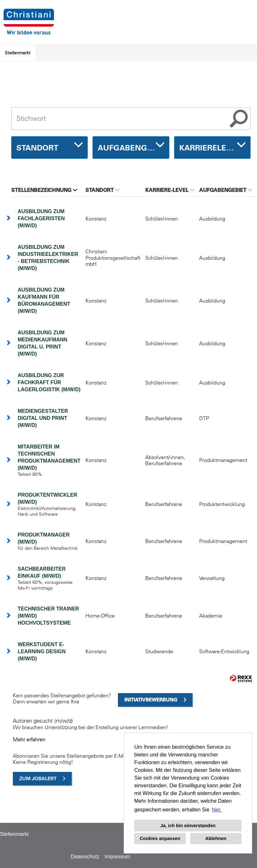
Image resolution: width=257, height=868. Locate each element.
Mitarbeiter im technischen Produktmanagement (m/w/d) (49, 457)
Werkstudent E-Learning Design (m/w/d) (42, 651)
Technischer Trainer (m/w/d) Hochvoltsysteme (48, 616)
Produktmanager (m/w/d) (44, 538)
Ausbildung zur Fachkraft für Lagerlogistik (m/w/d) (49, 382)
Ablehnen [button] (216, 838)
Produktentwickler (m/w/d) (48, 498)
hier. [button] (217, 810)
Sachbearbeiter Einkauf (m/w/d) (42, 572)
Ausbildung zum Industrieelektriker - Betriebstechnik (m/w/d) (48, 258)
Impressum (117, 857)
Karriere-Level (170, 190)
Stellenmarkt (18, 53)
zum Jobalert (38, 778)
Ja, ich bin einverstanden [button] (188, 826)
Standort (102, 190)
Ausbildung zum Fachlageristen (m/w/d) (41, 218)
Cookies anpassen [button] (160, 838)
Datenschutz (85, 857)
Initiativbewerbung (151, 700)
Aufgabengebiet (226, 190)
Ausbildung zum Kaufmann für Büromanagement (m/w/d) (44, 300)
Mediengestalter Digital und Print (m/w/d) (43, 418)
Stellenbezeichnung (44, 190)
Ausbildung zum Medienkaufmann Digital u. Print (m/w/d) (43, 343)
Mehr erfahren (29, 739)
